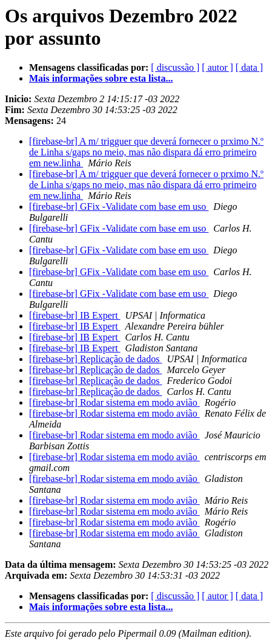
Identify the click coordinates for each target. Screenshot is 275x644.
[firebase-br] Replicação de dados (95, 359)
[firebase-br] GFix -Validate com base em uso (119, 207)
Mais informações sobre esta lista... (101, 78)
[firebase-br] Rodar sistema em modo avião (114, 402)
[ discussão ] (175, 67)
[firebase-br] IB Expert (75, 315)
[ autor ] (217, 67)
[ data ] (249, 67)
